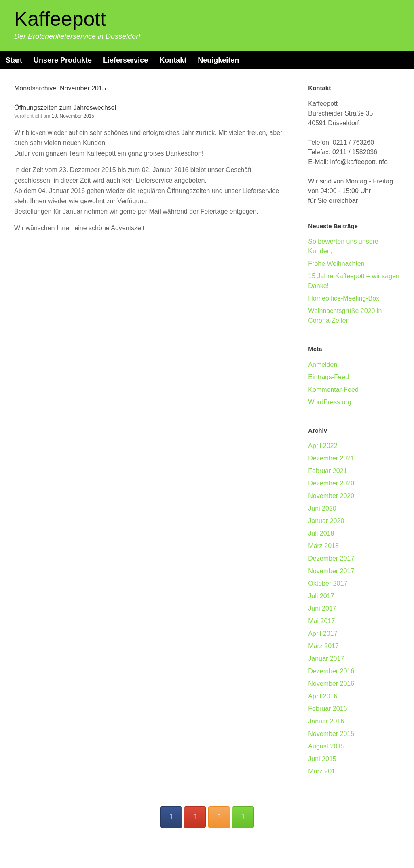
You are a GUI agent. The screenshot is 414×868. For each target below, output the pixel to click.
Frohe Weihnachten (336, 264)
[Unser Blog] (243, 817)
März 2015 (323, 771)
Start (14, 60)
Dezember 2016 (331, 671)
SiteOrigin (223, 852)
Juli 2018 (321, 533)
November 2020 (331, 496)
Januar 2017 (326, 659)
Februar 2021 (327, 471)
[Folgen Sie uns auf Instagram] (219, 817)
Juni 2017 (322, 608)
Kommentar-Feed (333, 390)
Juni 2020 (322, 508)
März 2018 (323, 546)
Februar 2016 (327, 709)
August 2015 (326, 746)
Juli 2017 (321, 596)
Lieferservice (126, 60)
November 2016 (331, 684)
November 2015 (331, 734)
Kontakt (173, 60)
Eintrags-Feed (328, 377)
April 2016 (323, 696)
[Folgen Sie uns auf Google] (195, 817)
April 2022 (323, 446)
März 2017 (323, 646)
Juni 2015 (322, 759)
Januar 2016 (326, 721)
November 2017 (331, 571)
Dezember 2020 (331, 483)
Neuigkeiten (218, 60)
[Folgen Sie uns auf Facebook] (171, 817)
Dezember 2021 (331, 458)
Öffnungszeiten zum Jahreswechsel (65, 108)
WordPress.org (330, 402)
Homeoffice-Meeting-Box (344, 298)
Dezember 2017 (331, 558)
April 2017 (323, 634)
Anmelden (323, 365)
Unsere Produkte (63, 60)
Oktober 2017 (328, 583)
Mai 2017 (321, 621)
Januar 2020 (326, 521)
